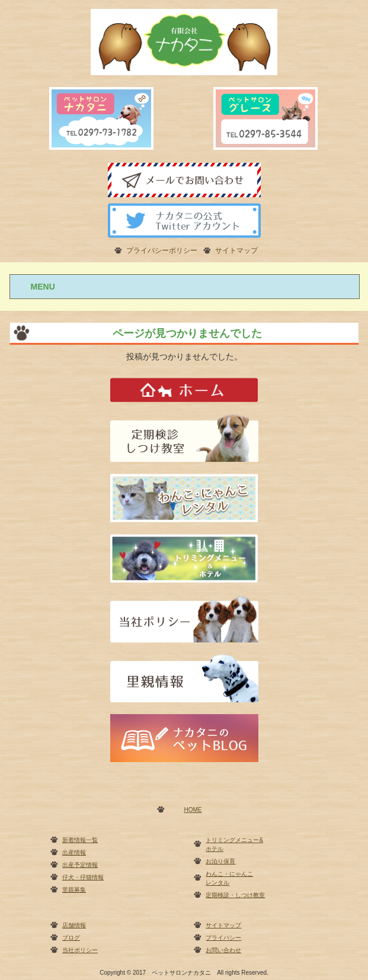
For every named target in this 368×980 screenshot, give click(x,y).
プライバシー (223, 938)
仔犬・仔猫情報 (83, 877)
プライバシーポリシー (162, 250)
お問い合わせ (223, 950)
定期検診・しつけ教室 (235, 895)
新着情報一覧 (80, 840)
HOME (193, 810)
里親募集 (74, 890)
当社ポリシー (80, 950)
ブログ (71, 938)
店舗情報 (74, 925)
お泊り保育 (220, 861)
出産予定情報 (80, 865)
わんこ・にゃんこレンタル (229, 878)
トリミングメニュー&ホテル (234, 844)
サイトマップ (236, 250)
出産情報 (74, 852)
